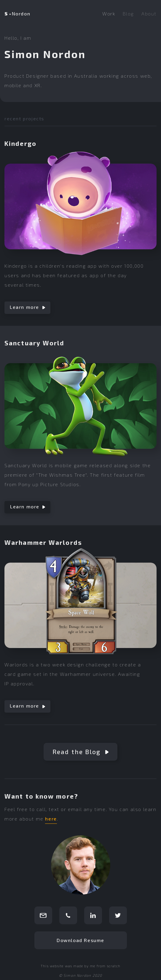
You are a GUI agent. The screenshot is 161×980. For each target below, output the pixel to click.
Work (109, 13)
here (51, 819)
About (149, 13)
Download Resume (80, 940)
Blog (128, 13)
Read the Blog (80, 752)
